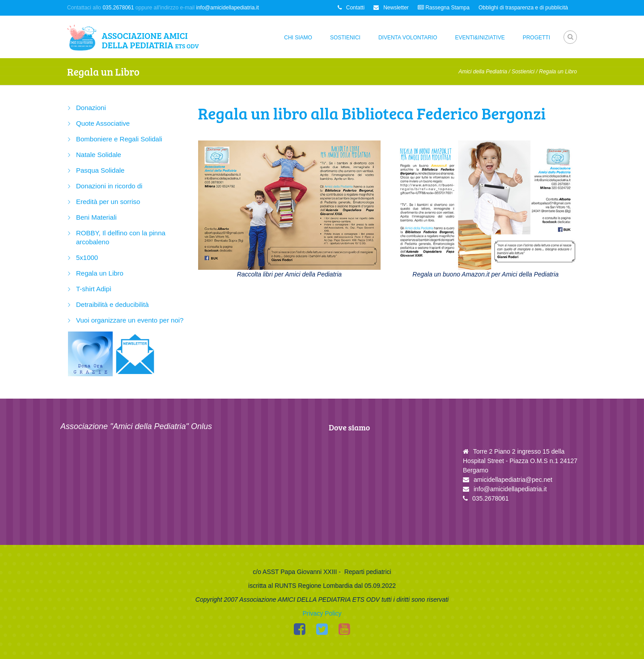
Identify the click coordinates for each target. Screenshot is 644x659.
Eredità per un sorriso (108, 202)
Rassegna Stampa (444, 8)
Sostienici (345, 38)
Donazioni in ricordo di (109, 186)
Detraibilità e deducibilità (112, 304)
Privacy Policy (322, 613)
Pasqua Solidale (100, 170)
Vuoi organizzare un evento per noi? (130, 320)
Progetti (536, 38)
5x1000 (87, 257)
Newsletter (391, 8)
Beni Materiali (96, 217)
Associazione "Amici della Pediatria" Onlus (136, 426)
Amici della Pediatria (483, 72)
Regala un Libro (100, 273)
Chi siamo (298, 38)
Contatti (351, 8)
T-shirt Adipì (94, 289)
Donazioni (91, 108)
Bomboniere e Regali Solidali (119, 139)
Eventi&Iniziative (480, 38)
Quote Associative (103, 123)
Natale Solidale (99, 155)
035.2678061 (118, 8)
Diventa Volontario (408, 38)
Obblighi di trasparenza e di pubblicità (523, 8)
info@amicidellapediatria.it (228, 8)
